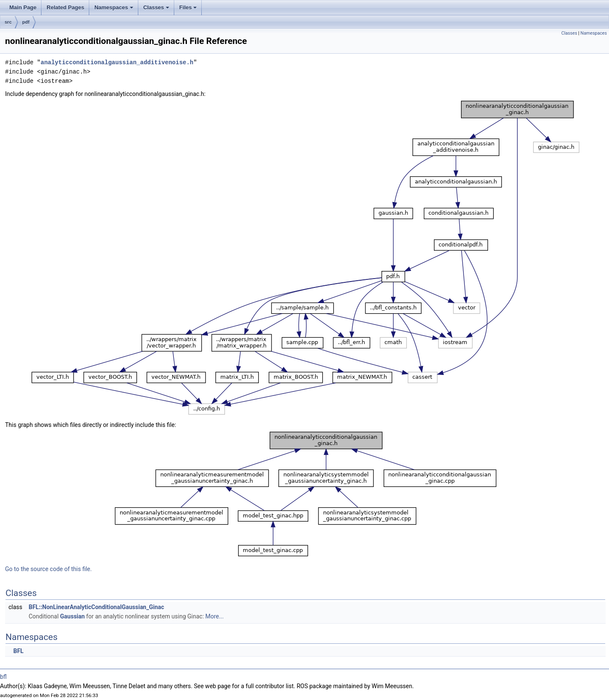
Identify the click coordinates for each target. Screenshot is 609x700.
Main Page (23, 7)
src (8, 22)
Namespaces (114, 10)
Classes (157, 10)
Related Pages (65, 7)
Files (189, 10)
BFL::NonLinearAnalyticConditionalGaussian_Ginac (96, 607)
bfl (3, 677)
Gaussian (72, 616)
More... (215, 616)
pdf (26, 22)
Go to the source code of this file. (48, 569)
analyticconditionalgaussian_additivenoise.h (117, 62)
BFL (18, 651)
